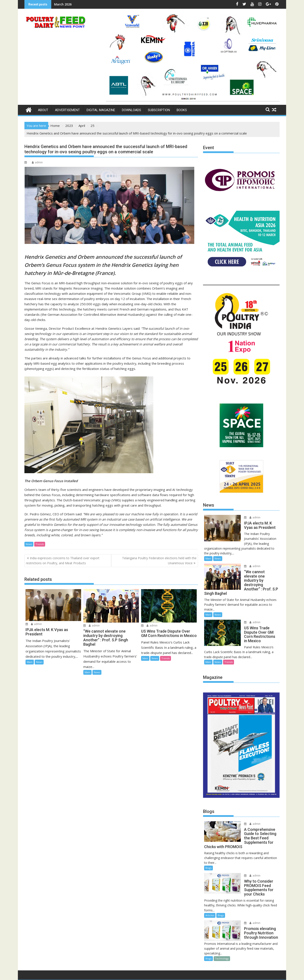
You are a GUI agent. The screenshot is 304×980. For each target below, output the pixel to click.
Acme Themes (195, 973)
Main (30, 662)
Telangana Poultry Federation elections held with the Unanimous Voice (159, 560)
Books (182, 110)
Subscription (159, 110)
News (29, 544)
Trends (40, 544)
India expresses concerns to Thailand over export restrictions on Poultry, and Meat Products (63, 560)
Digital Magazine (101, 110)
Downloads (132, 110)
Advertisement (67, 110)
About (43, 110)
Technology (222, 936)
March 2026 (63, 4)
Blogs (208, 845)
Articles (210, 893)
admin (37, 162)
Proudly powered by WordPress (123, 973)
